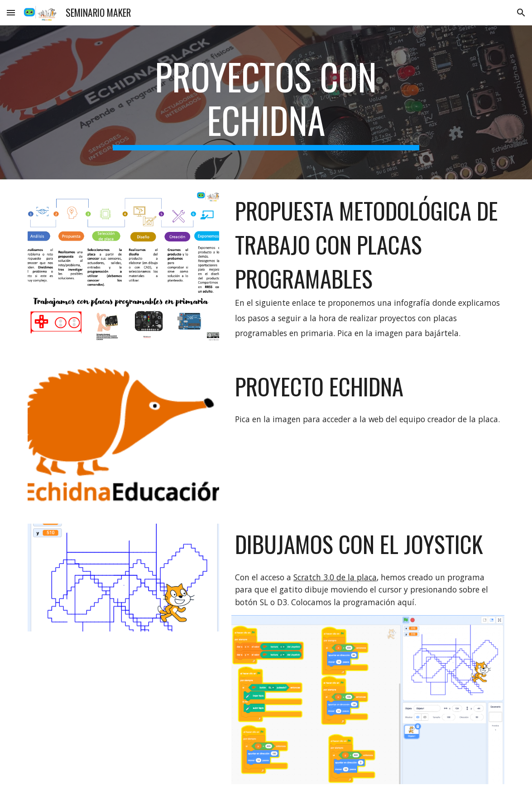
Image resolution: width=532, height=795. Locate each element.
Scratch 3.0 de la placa (335, 577)
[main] (266, 102)
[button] (11, 12)
